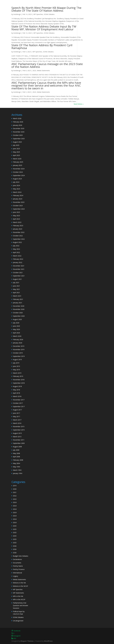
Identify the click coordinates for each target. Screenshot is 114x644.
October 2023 (18, 206)
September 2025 (19, 139)
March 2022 (17, 256)
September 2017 (19, 406)
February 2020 (18, 340)
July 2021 (16, 283)
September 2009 (19, 443)
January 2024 (18, 199)
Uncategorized (18, 621)
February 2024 (18, 195)
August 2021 (17, 279)
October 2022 (18, 236)
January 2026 (18, 125)
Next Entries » (79, 104)
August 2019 (17, 360)
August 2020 (17, 319)
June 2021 (16, 286)
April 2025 (16, 155)
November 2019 (19, 350)
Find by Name (18, 566)
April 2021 (16, 293)
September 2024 (19, 175)
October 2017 (18, 403)
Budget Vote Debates (21, 556)
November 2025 (19, 132)
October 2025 (18, 135)
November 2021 (19, 269)
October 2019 (18, 353)
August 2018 (17, 386)
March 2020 (17, 336)
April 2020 (16, 333)
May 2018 (16, 390)
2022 (15, 496)
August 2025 (17, 142)
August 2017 (17, 410)
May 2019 (16, 370)
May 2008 (16, 453)
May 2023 (16, 216)
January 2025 (18, 165)
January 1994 (18, 473)
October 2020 (18, 313)
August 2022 (17, 242)
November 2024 (19, 169)
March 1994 (17, 470)
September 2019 (19, 356)
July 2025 (16, 145)
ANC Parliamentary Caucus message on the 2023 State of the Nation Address (47, 65)
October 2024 (18, 172)
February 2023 (18, 226)
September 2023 (19, 209)
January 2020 (18, 343)
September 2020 (19, 316)
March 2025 (17, 159)
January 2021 (18, 303)
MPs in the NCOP (19, 599)
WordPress (48, 641)
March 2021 (17, 296)
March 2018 (17, 396)
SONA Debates (49, 14)
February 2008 (18, 460)
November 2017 (19, 400)
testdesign (17, 14)
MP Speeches (38, 14)
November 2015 (19, 426)
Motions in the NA (19, 583)
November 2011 (19, 440)
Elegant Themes (27, 641)
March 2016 (17, 423)
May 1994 (16, 467)
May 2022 (16, 249)
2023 (34, 71)
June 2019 (16, 366)
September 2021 (19, 276)
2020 (15, 489)
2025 (15, 526)
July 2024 (16, 182)
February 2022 (18, 259)
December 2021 (19, 266)
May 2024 (16, 189)
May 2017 (16, 416)
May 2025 (16, 152)
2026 (15, 546)
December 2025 (19, 128)
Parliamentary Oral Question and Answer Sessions (21, 605)
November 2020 (19, 309)
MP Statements (18, 593)
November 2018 (19, 380)
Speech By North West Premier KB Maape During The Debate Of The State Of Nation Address (46, 9)
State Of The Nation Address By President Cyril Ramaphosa (42, 47)
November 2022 (19, 232)
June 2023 (16, 212)
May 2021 (16, 289)
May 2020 (16, 329)
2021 (15, 492)
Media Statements (43, 71)
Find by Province (19, 569)
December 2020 (19, 306)
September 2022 (19, 239)
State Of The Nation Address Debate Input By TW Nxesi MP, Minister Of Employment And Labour (44, 28)
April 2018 (16, 393)
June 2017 (16, 413)
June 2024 (16, 185)
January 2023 (18, 229)
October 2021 (18, 273)
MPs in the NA (18, 596)
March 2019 (17, 373)
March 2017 (17, 420)
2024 (15, 502)
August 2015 (17, 433)
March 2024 (17, 192)
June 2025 (16, 149)
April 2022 (16, 252)
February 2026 (18, 122)
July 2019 (16, 363)
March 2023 (17, 222)
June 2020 (16, 326)
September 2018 (19, 383)
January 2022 (18, 262)
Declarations (17, 559)
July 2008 (16, 450)
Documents (17, 563)
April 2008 (16, 457)
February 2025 (18, 162)
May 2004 (16, 463)
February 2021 (18, 299)
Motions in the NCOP (20, 586)
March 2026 (17, 118)
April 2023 (16, 219)
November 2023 (19, 202)
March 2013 (17, 437)
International (17, 573)
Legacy (15, 576)
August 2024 (17, 179)
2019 (15, 486)
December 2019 (19, 346)
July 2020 (16, 323)
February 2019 (18, 376)
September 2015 (19, 430)
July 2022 (16, 246)
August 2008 (17, 447)
